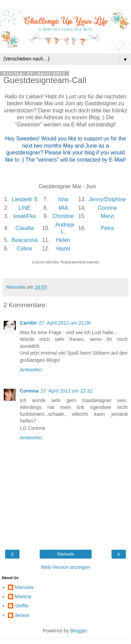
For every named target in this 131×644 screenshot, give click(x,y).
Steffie (22, 606)
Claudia (25, 228)
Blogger (78, 631)
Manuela (24, 587)
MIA (63, 208)
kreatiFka (24, 216)
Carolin (28, 323)
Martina (23, 597)
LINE (24, 208)
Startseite (65, 554)
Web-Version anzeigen (65, 567)
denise (22, 615)
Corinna (107, 208)
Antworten (31, 370)
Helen (63, 240)
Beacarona (25, 240)
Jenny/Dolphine (107, 199)
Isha (63, 199)
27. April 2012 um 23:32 (66, 391)
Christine (63, 216)
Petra (107, 228)
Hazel (63, 249)
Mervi (107, 216)
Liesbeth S (24, 199)
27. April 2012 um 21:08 (65, 323)
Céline (24, 249)
